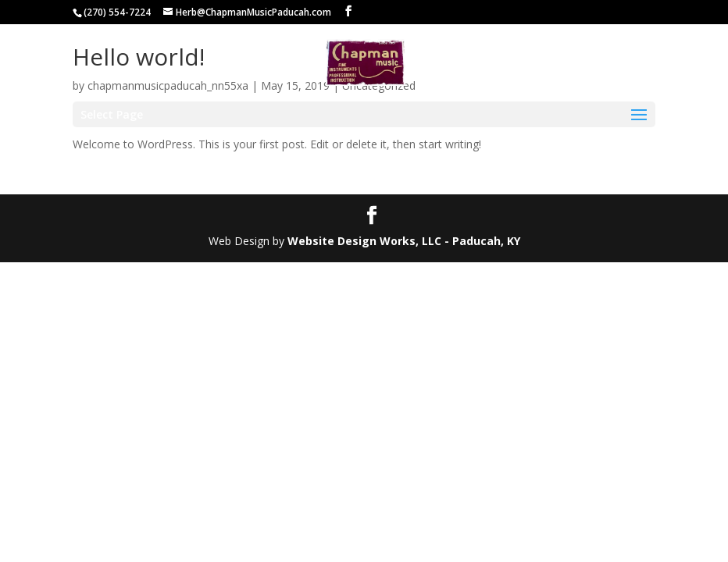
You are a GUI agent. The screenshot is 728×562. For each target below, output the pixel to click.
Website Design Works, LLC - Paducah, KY (404, 241)
